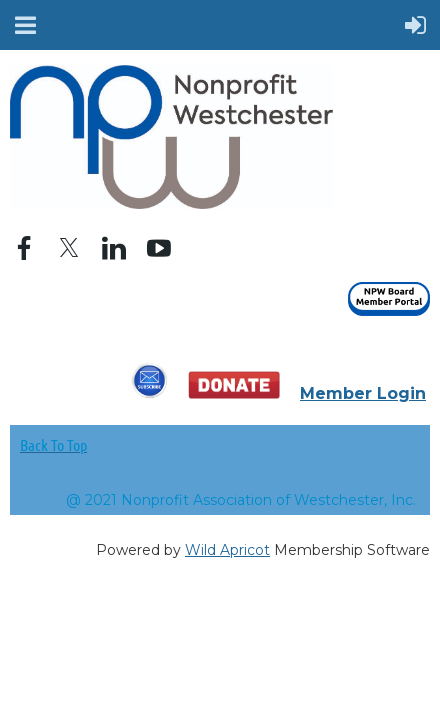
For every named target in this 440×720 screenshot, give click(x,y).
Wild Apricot (227, 550)
